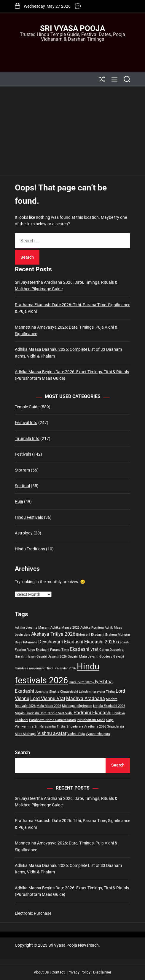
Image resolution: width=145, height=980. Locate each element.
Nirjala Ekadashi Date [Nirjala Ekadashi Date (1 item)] (31, 713)
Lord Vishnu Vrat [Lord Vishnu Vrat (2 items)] (48, 698)
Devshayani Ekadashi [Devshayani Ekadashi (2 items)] (61, 642)
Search (22, 752)
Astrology (24, 533)
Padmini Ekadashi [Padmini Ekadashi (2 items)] (93, 713)
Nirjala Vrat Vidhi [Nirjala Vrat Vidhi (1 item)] (60, 713)
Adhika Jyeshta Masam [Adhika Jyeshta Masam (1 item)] (32, 628)
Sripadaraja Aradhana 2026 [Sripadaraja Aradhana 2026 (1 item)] (86, 727)
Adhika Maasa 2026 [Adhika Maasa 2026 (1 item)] (65, 628)
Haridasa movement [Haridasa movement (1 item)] (30, 668)
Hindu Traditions (30, 549)
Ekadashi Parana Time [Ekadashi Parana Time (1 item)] (52, 650)
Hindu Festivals (29, 517)
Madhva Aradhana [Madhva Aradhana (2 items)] (86, 698)
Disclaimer (102, 972)
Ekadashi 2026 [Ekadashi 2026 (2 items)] (100, 642)
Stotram (22, 470)
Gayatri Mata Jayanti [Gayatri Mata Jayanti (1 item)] (83, 657)
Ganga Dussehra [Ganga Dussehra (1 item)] (111, 650)
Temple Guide (27, 407)
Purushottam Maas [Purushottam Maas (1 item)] (91, 720)
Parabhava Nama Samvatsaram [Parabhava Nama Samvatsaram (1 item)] (52, 720)
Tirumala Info (27, 438)
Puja (19, 501)
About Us (41, 972)
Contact (58, 972)
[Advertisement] (72, 131)
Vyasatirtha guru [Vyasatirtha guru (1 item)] (98, 734)
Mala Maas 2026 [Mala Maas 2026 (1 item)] (49, 706)
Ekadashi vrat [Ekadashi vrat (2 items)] (84, 649)
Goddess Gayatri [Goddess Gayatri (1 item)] (112, 657)
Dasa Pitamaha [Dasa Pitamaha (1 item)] (26, 642)
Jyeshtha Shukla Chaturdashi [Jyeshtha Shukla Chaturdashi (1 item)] (56, 692)
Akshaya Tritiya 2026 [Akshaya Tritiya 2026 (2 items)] (53, 634)
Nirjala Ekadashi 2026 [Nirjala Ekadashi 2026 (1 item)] (109, 706)
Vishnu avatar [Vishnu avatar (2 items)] (52, 733)
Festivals (23, 454)
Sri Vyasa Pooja (72, 28)
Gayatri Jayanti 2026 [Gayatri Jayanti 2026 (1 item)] (52, 657)
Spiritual (22, 486)
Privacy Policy (79, 972)
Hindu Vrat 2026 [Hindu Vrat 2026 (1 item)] (81, 682)
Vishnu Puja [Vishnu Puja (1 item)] (76, 734)
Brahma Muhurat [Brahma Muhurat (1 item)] (118, 635)
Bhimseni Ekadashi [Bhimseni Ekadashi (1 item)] (90, 635)
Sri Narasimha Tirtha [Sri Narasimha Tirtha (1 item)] (50, 727)
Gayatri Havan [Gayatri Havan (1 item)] (25, 657)
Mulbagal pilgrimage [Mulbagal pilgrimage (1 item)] (77, 706)
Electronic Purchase (33, 913)
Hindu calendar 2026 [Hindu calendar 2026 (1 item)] (61, 668)
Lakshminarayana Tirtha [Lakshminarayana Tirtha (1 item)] (97, 692)
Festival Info (26, 423)
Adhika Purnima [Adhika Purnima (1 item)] (92, 628)
